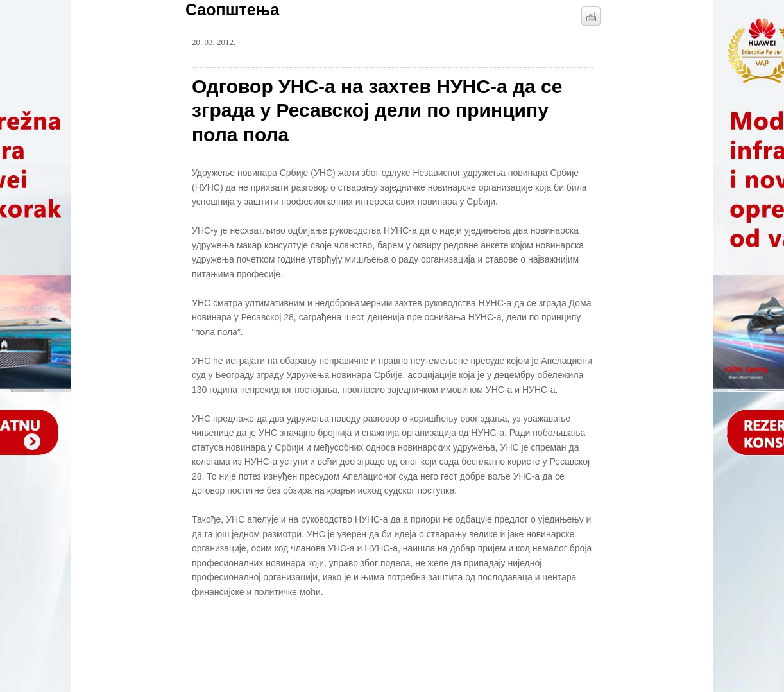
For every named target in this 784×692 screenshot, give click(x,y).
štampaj (591, 16)
